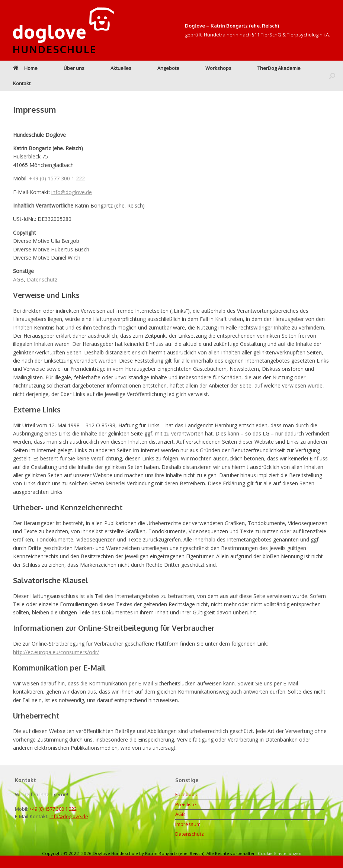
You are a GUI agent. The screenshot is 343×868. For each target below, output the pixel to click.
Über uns (74, 68)
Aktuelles (121, 68)
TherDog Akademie (279, 68)
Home (25, 68)
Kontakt (22, 83)
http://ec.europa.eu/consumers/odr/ (56, 652)
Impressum (188, 824)
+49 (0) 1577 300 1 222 (57, 178)
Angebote (168, 68)
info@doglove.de (72, 192)
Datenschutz (42, 279)
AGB (18, 279)
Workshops (218, 68)
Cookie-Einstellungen (280, 853)
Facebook (186, 794)
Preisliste (186, 804)
